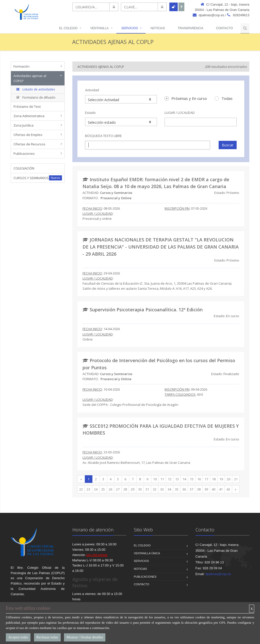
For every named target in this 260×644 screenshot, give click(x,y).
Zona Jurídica (23, 125)
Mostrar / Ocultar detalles (85, 637)
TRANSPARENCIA (191, 28)
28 (125, 489)
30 (140, 489)
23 (88, 489)
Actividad (92, 90)
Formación (21, 66)
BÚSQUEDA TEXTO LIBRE (103, 136)
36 (184, 489)
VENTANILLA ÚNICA (147, 553)
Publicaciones (24, 154)
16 (199, 479)
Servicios (130, 28)
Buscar (228, 145)
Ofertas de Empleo (28, 135)
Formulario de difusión (35, 97)
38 (199, 489)
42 (228, 489)
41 (221, 489)
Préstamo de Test (27, 106)
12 (170, 479)
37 (191, 489)
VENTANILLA (99, 28)
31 (147, 489)
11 (162, 479)
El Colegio (68, 28)
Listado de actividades (35, 89)
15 (192, 479)
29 (133, 489)
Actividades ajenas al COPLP (30, 78)
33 (162, 489)
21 (236, 479)
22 (81, 489)
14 (184, 479)
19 (221, 479)
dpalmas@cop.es (208, 15)
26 (110, 489)
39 (206, 489)
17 (206, 479)
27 (118, 489)
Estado (90, 113)
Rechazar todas (47, 637)
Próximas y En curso (186, 98)
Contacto (224, 28)
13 (177, 479)
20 (229, 479)
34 (169, 489)
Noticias (140, 569)
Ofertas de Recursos (29, 144)
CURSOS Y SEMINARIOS (31, 178)
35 (177, 489)
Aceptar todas (18, 637)
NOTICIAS (158, 28)
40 (214, 489)
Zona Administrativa (29, 116)
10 (155, 479)
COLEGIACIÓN (24, 168)
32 (155, 489)
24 (96, 489)
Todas (224, 98)
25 (103, 489)
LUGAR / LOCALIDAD (180, 113)
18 (214, 479)
